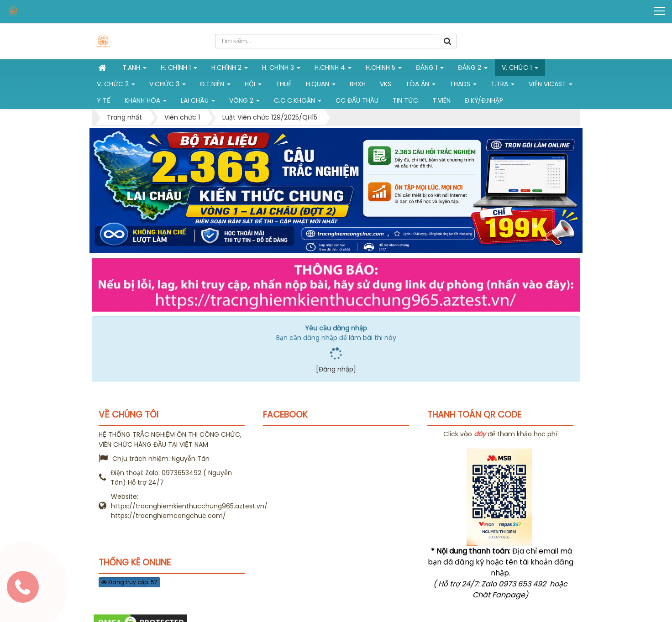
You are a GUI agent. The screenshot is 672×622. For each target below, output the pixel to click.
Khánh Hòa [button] (146, 102)
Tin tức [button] (405, 100)
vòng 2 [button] (244, 102)
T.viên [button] (441, 100)
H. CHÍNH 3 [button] (281, 69)
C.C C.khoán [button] (298, 102)
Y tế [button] (104, 100)
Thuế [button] (284, 84)
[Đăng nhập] (336, 369)
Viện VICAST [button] (551, 86)
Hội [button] (253, 86)
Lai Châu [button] (198, 102)
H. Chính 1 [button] (179, 69)
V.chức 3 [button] (168, 86)
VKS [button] (386, 84)
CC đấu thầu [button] (357, 100)
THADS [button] (463, 86)
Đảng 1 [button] (430, 69)
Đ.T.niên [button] (215, 86)
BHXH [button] (358, 84)
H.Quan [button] (321, 86)
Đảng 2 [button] (473, 69)
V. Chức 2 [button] (116, 86)
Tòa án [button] (420, 86)
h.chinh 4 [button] (333, 69)
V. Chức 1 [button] (520, 69)
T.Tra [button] (503, 86)
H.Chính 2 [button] (230, 69)
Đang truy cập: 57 (129, 582)
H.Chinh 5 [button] (384, 69)
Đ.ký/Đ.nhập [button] (484, 100)
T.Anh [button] (134, 69)
